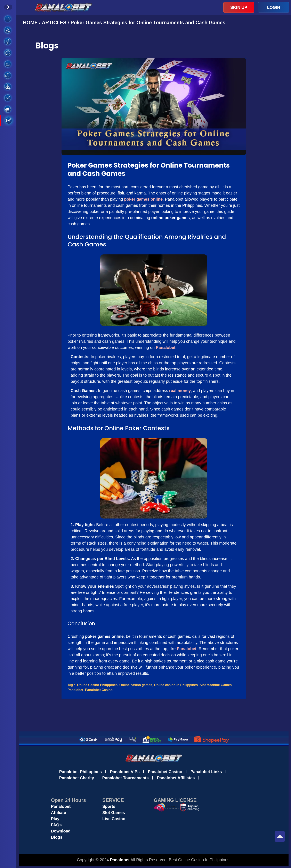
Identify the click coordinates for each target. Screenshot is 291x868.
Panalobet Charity (77, 778)
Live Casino (114, 819)
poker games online (143, 199)
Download (61, 831)
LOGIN (273, 7)
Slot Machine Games (216, 685)
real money (180, 391)
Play (55, 819)
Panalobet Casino (99, 690)
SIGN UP (239, 7)
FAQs (56, 825)
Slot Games (114, 813)
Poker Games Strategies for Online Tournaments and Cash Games (148, 22)
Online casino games (136, 685)
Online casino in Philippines (176, 685)
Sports (109, 806)
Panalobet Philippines (81, 772)
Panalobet (166, 347)
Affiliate (59, 813)
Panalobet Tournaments (126, 778)
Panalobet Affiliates (176, 778)
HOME (31, 22)
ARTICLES (54, 22)
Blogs (57, 837)
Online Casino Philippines (97, 685)
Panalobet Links (206, 772)
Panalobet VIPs (125, 772)
